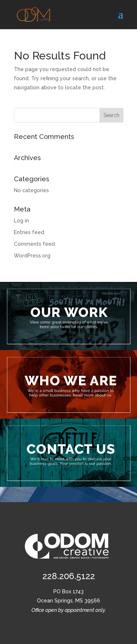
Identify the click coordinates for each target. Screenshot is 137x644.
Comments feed (34, 244)
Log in (21, 221)
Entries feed (29, 232)
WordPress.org (32, 256)
